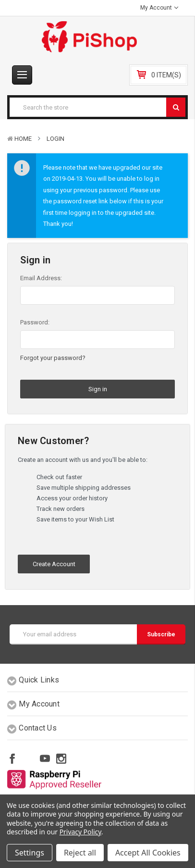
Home (23, 139)
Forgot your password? (53, 358)
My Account (159, 8)
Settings (30, 853)
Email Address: (41, 278)
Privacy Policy (80, 832)
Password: (35, 322)
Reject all (80, 853)
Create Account (54, 564)
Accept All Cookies (148, 853)
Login (55, 139)
